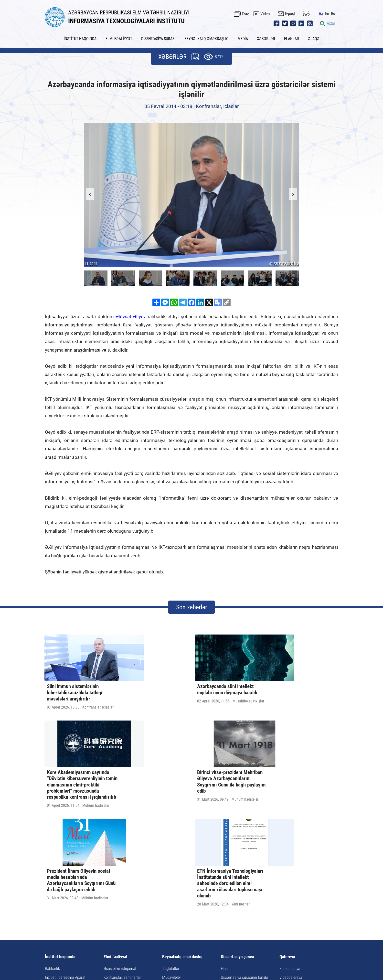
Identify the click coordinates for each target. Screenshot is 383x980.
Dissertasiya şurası (238, 831)
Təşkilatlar (171, 842)
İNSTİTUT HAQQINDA (80, 35)
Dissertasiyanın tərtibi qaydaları (246, 860)
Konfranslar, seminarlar (122, 851)
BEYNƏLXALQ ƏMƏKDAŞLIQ (207, 35)
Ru (336, 11)
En (330, 11)
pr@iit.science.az (303, 945)
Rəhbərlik (52, 842)
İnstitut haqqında (60, 831)
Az (324, 11)
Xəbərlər (145, 931)
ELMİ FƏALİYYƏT (119, 35)
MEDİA (243, 35)
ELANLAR (292, 35)
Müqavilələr (172, 851)
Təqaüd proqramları (178, 878)
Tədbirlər (169, 860)
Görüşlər (169, 869)
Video (268, 11)
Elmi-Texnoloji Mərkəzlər (65, 869)
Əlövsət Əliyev (131, 313)
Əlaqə (240, 931)
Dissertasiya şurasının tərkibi (244, 851)
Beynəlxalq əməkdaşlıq (182, 831)
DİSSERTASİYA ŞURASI (158, 35)
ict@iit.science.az (242, 945)
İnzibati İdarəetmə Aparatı (66, 851)
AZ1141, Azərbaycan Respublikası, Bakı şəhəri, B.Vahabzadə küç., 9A (134, 945)
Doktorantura (114, 860)
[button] (289, 191)
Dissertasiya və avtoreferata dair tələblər (247, 872)
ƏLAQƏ (314, 35)
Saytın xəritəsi (218, 931)
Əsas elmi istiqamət (120, 842)
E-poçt (293, 11)
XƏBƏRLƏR (266, 35)
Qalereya (287, 831)
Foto (249, 11)
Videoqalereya (291, 851)
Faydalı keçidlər (187, 931)
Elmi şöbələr (55, 860)
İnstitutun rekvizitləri (61, 878)
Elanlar (226, 842)
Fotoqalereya (290, 842)
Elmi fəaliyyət (116, 831)
